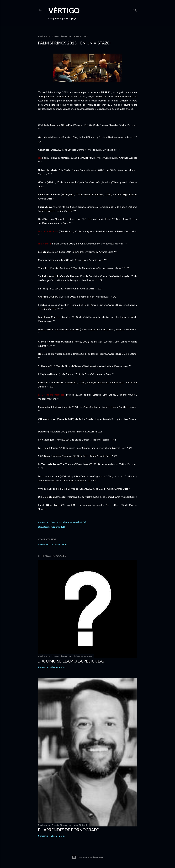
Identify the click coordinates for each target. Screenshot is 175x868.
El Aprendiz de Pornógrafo (69, 830)
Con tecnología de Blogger (87, 857)
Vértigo (64, 10)
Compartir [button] (43, 522)
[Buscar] (135, 10)
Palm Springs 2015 (57, 527)
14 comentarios (58, 836)
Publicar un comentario (52, 544)
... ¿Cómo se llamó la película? (71, 661)
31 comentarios (58, 667)
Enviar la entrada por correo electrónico (69, 522)
